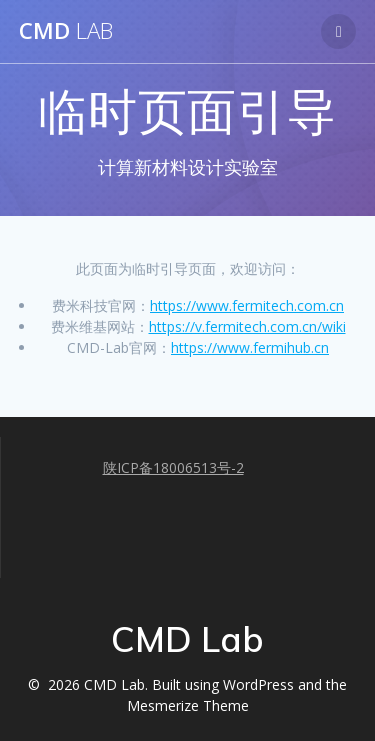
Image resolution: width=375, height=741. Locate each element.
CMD (66, 31)
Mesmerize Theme (188, 705)
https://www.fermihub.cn (250, 347)
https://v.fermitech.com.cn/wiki (247, 326)
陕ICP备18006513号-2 (173, 467)
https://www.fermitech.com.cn (247, 305)
